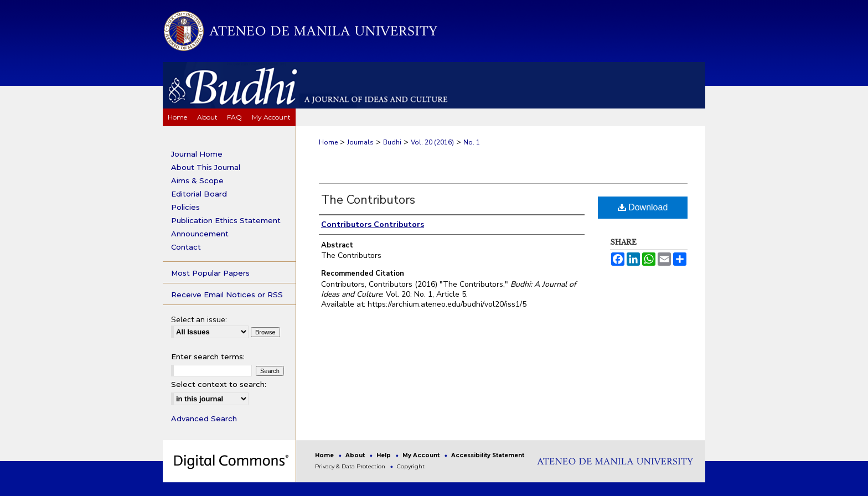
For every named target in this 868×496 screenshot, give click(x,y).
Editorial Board (199, 194)
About (356, 455)
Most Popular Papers (210, 273)
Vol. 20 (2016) (432, 142)
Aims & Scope (197, 180)
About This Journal (206, 167)
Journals (360, 142)
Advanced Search (204, 418)
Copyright (411, 466)
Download (643, 207)
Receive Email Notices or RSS (227, 294)
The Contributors (368, 200)
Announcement (200, 234)
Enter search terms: (208, 356)
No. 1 (472, 142)
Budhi (392, 142)
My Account (422, 455)
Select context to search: (219, 384)
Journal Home (197, 154)
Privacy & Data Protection (351, 466)
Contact (186, 247)
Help (384, 455)
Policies (185, 207)
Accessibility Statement (488, 455)
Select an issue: (199, 320)
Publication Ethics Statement (226, 220)
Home (328, 142)
